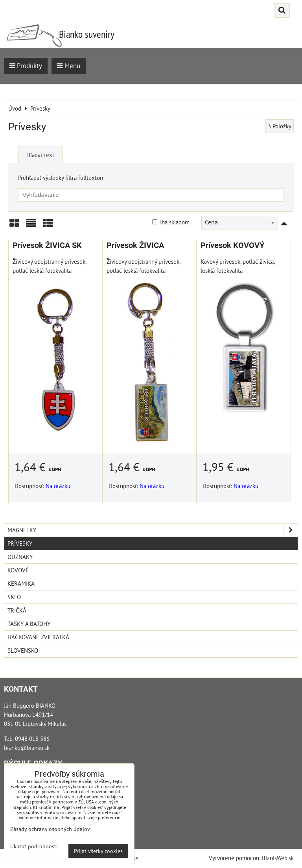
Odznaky (20, 557)
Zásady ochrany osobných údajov (50, 829)
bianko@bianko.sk (27, 748)
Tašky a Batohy (29, 624)
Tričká (17, 610)
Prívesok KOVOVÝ (232, 245)
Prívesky (20, 543)
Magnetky (153, 530)
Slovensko (23, 650)
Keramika (21, 583)
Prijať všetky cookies (98, 851)
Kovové (18, 570)
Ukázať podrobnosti (34, 846)
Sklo (14, 597)
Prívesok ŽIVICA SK (47, 245)
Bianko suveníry (87, 34)
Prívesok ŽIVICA (135, 245)
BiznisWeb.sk (278, 858)
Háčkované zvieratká (38, 637)
